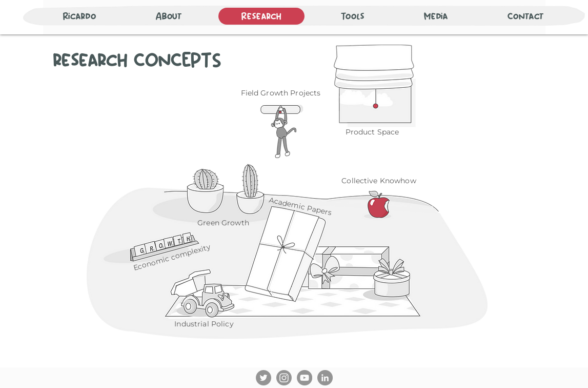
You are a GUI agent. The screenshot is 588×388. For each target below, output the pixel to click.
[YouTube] (305, 378)
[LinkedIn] (325, 378)
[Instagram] (284, 378)
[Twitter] (263, 378)
